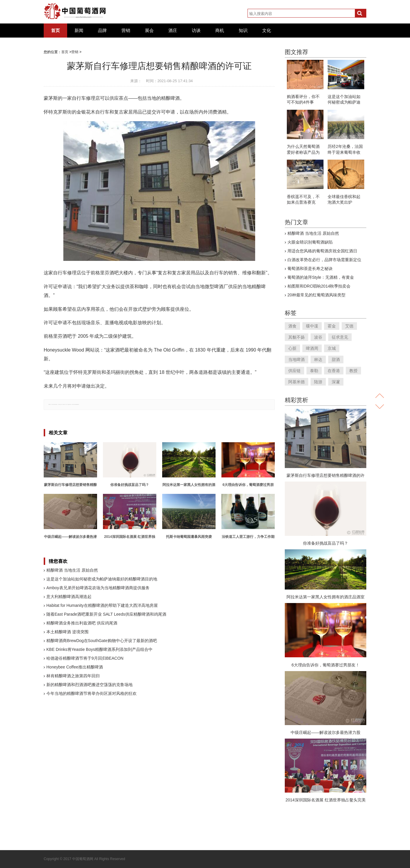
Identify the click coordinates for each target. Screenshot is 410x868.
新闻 (79, 31)
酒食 (292, 326)
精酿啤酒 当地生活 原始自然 (72, 570)
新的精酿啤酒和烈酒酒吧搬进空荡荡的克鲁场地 (89, 685)
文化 (267, 31)
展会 (149, 31)
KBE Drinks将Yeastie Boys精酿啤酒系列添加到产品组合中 (99, 649)
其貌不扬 (297, 337)
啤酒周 (312, 348)
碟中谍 (312, 326)
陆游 (318, 382)
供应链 (294, 371)
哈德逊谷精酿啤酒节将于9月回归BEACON (85, 658)
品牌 (102, 31)
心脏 (292, 348)
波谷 (318, 337)
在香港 (334, 371)
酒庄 (173, 31)
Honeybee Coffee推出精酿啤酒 (75, 667)
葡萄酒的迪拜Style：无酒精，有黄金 (321, 277)
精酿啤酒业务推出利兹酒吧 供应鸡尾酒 (82, 623)
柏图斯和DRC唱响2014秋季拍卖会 (319, 286)
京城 (332, 348)
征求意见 (340, 337)
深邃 (336, 382)
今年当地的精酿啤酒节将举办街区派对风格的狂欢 (92, 693)
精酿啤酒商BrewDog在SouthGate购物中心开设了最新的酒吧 (102, 641)
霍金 (332, 326)
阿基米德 (297, 382)
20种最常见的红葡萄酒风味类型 (316, 295)
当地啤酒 (297, 359)
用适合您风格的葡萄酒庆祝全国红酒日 (322, 251)
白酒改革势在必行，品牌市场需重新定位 (324, 260)
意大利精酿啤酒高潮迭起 (69, 597)
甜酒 (336, 359)
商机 (220, 31)
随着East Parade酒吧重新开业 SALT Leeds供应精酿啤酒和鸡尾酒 (106, 614)
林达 (318, 359)
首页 (55, 31)
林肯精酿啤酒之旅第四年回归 (73, 676)
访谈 (196, 31)
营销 (126, 31)
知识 (243, 31)
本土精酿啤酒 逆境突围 (67, 632)
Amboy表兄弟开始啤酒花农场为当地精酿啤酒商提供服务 (98, 588)
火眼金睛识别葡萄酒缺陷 (310, 242)
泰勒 (314, 371)
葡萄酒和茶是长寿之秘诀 (310, 268)
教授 (353, 371)
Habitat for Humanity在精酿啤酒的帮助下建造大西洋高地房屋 (102, 605)
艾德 (349, 326)
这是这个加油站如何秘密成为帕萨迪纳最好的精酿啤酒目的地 (102, 579)
